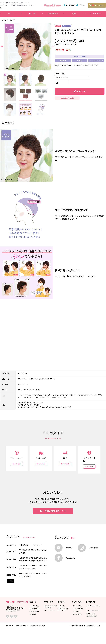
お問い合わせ (10, 626)
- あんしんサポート (50, 611)
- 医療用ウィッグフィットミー (63, 610)
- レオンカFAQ (76, 611)
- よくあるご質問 (91, 616)
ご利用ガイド (53, 14)
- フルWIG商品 (34, 611)
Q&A (74, 14)
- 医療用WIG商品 (35, 609)
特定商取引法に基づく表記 (37, 626)
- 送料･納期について (92, 611)
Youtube (70, 548)
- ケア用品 (33, 614)
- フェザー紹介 (76, 614)
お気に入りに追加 (67, 98)
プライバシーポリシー (22, 626)
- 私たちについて (77, 606)
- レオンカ (61, 606)
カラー (57, 73)
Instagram (94, 548)
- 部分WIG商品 (34, 606)
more (11, 581)
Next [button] (52, 47)
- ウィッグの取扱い (78, 609)
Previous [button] (2, 47)
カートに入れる (81, 91)
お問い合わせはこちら (53, 511)
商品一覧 (32, 14)
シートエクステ (95, 14)
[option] (27, 47)
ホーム (11, 14)
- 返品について (91, 613)
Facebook (70, 558)
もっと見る (17, 464)
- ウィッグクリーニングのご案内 (50, 607)
